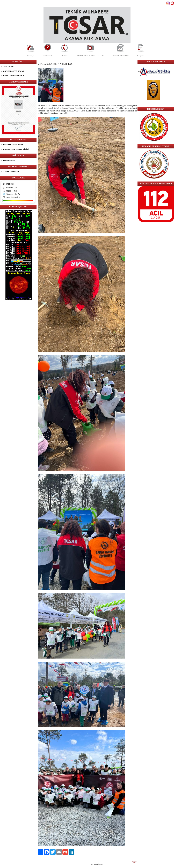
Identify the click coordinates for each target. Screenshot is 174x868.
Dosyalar (141, 56)
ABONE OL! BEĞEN (11, 172)
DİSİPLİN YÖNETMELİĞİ (14, 76)
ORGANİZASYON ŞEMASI (14, 71)
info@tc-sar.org (9, 160)
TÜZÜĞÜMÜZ (9, 67)
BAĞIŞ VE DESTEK (120, 56)
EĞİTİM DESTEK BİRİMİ (13, 145)
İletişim (64, 56)
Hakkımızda (48, 56)
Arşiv (134, 862)
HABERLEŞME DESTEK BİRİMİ (16, 149)
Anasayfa (31, 56)
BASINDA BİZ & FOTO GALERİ (90, 56)
